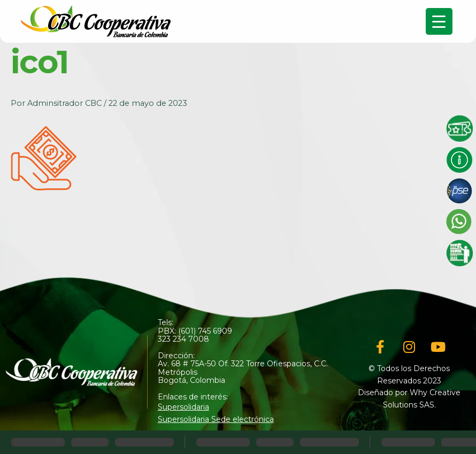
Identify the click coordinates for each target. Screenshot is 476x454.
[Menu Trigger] (439, 21)
